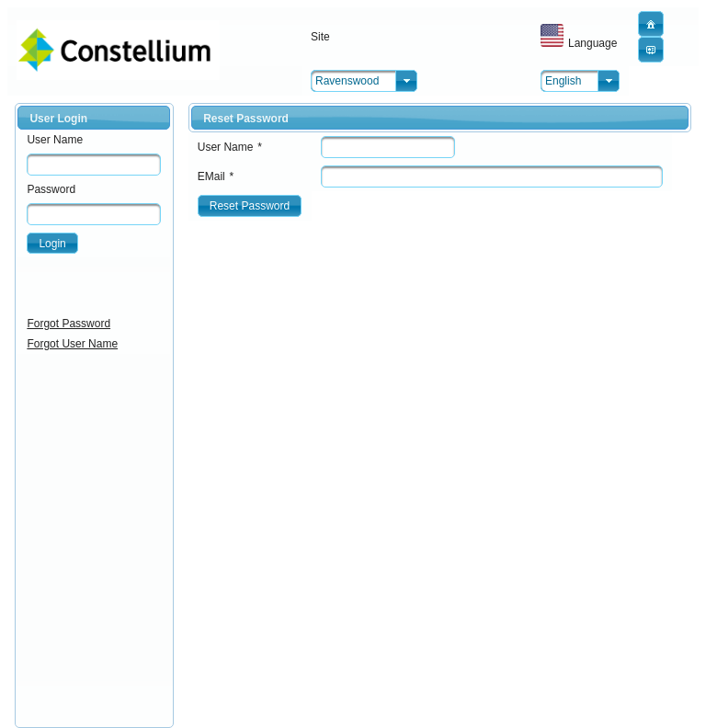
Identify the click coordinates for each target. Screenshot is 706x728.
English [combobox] (563, 81)
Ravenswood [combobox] (347, 81)
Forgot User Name (72, 344)
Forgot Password (68, 324)
